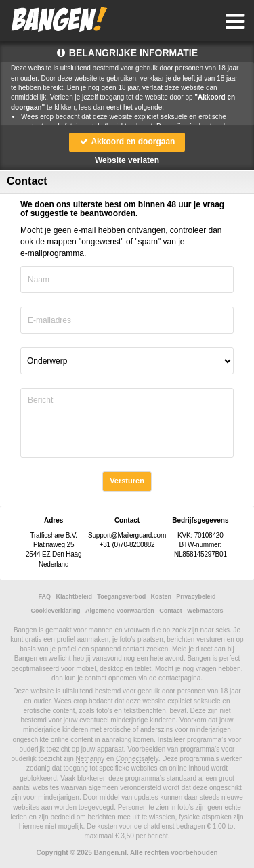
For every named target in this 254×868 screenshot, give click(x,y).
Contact (171, 611)
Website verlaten (127, 160)
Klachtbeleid (74, 596)
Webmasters (205, 611)
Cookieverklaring (56, 611)
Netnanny (90, 759)
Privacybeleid (196, 596)
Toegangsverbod (121, 596)
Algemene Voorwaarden (120, 611)
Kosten (162, 596)
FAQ (45, 596)
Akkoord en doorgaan (127, 142)
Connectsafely (137, 759)
